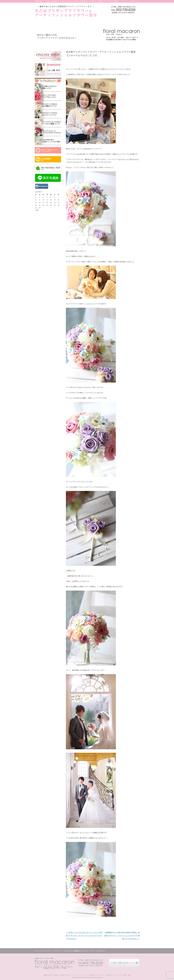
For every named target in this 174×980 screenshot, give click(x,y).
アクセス (123, 44)
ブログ (113, 44)
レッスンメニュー (55, 44)
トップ (41, 44)
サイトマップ (134, 1)
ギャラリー (69, 44)
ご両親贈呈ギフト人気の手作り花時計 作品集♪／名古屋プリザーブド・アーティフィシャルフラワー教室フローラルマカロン (122, 936)
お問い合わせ (134, 44)
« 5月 (37, 210)
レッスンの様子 (102, 44)
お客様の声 (90, 44)
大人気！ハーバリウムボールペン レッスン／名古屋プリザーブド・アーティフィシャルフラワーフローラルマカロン (84, 936)
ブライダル (80, 44)
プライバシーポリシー (98, 951)
